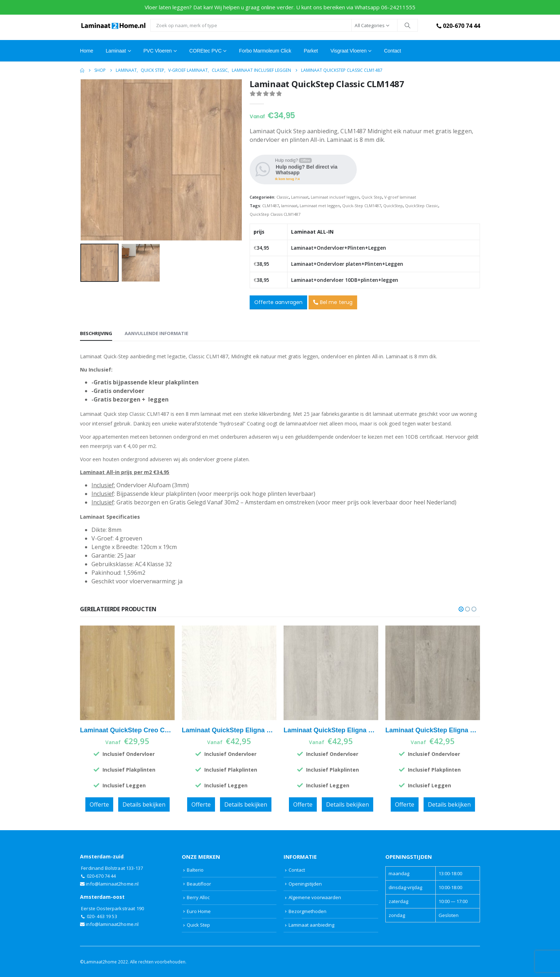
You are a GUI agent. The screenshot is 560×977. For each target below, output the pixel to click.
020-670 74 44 (457, 26)
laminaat (289, 206)
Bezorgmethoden (307, 911)
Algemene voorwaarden (315, 897)
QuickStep (393, 206)
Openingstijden (305, 884)
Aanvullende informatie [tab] (156, 333)
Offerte (99, 804)
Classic (283, 197)
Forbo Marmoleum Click (265, 51)
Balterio (195, 870)
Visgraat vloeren (348, 51)
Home (87, 51)
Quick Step (372, 197)
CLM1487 (271, 206)
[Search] (407, 25)
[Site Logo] (113, 26)
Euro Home (199, 911)
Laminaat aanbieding (311, 925)
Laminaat (300, 197)
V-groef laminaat (400, 197)
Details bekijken (144, 804)
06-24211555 (398, 7)
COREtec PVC (205, 51)
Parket (311, 51)
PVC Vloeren (157, 51)
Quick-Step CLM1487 (362, 206)
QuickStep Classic (422, 206)
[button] (461, 609)
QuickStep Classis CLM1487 (275, 214)
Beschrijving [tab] (96, 333)
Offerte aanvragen (278, 302)
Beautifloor (199, 884)
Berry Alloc (198, 897)
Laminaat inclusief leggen (335, 197)
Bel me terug (333, 302)
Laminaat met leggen (320, 206)
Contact (392, 51)
